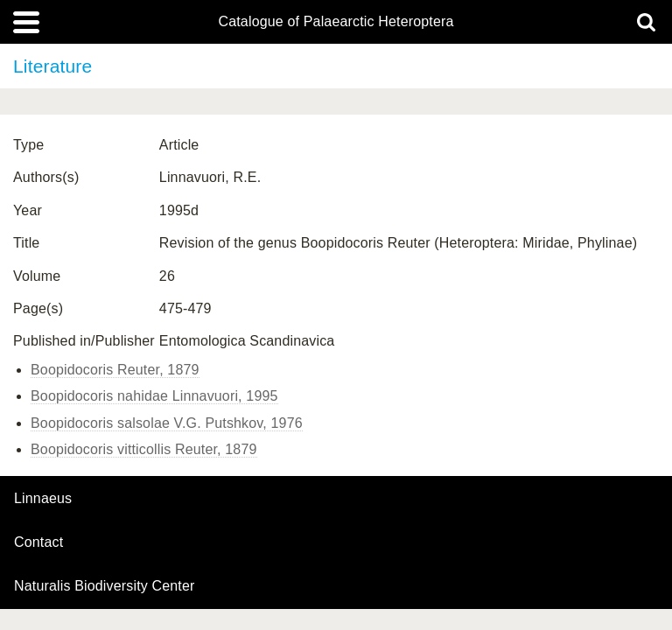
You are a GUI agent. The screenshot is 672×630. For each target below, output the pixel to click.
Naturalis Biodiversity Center (105, 586)
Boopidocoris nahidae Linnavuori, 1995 (154, 396)
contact (38, 542)
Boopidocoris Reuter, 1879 (115, 370)
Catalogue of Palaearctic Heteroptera (336, 22)
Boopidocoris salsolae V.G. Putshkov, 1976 (167, 423)
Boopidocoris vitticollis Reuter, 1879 (144, 449)
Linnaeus (43, 499)
